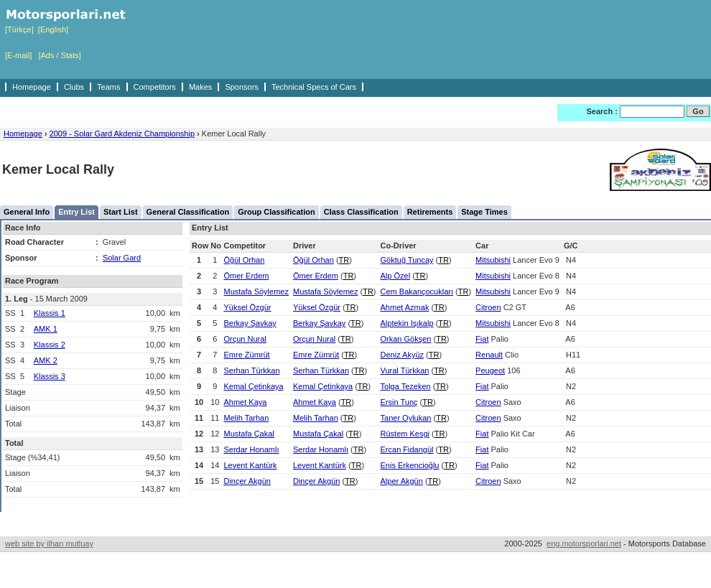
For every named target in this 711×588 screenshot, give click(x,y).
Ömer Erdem (246, 276)
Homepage (32, 87)
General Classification (188, 212)
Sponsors (241, 87)
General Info (27, 212)
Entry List (76, 212)
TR (344, 260)
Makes (200, 87)
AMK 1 (46, 329)
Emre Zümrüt (246, 355)
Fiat (482, 339)
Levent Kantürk (250, 465)
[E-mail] (18, 55)
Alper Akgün (402, 481)
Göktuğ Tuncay (407, 260)
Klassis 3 (50, 376)
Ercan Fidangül (407, 449)
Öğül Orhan (244, 260)
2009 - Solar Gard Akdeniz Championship (122, 134)
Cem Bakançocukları (417, 291)
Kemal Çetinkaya (253, 386)
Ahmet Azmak (405, 307)
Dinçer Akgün (247, 481)
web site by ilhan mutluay (49, 543)
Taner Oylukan (406, 418)
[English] (53, 29)
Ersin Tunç (399, 402)
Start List (121, 212)
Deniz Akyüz (403, 355)
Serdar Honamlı (251, 449)
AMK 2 (46, 360)
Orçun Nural (245, 339)
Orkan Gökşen (406, 339)
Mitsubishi (493, 260)
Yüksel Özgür (247, 307)
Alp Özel (396, 276)
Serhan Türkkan (251, 370)
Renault (489, 355)
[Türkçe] (19, 29)
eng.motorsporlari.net (584, 543)
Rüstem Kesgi (405, 434)
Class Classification (361, 212)
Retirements (430, 212)
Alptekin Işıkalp (407, 323)
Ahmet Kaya (245, 402)
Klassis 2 (50, 345)
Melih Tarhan (246, 418)
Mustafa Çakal (248, 434)
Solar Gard (122, 258)
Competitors (155, 87)
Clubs (74, 87)
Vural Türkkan (405, 370)
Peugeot (490, 370)
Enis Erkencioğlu (410, 465)
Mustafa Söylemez (256, 291)
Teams (108, 87)
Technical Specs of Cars (314, 87)
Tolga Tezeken (406, 386)
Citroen (488, 307)
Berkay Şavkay (250, 323)
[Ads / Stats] (59, 55)
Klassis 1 (50, 313)
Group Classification (276, 212)
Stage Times (484, 212)
